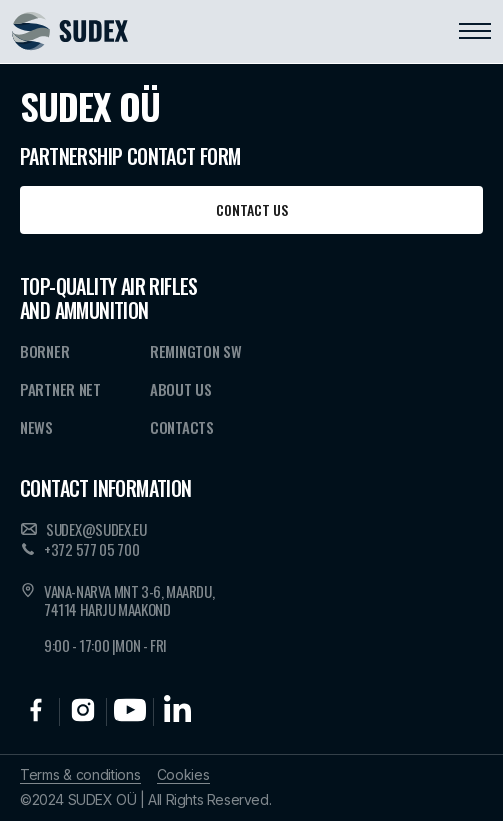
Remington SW (195, 351)
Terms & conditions (80, 775)
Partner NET (60, 389)
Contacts (182, 427)
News (36, 427)
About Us (181, 389)
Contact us (252, 209)
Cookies (183, 775)
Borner (44, 351)
